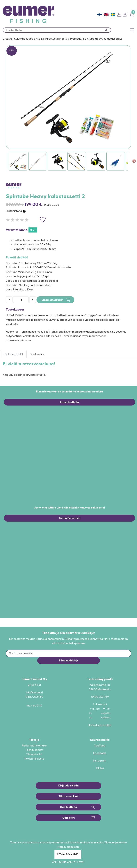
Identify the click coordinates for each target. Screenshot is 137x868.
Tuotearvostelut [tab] (13, 354)
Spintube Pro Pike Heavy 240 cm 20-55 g (32, 263)
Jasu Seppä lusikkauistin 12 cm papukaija (32, 281)
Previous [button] (3, 161)
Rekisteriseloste (34, 759)
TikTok (100, 768)
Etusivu (8, 39)
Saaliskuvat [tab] (37, 354)
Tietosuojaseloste (68, 847)
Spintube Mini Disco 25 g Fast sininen (29, 272)
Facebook (100, 753)
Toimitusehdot (34, 750)
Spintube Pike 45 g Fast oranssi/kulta (29, 285)
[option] (68, 97)
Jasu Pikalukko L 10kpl (20, 289)
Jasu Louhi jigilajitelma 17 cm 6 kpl (27, 276)
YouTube (100, 746)
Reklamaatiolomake (34, 746)
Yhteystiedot (34, 754)
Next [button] (134, 161)
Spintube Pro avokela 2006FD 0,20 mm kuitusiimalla (38, 267)
